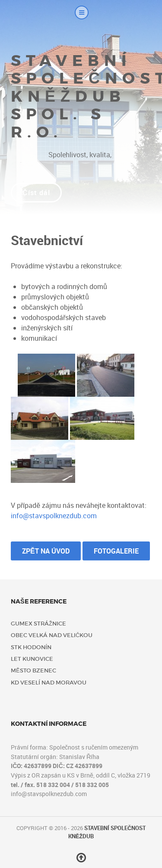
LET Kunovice (32, 659)
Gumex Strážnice (38, 624)
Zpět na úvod (46, 551)
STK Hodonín (31, 647)
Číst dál (36, 193)
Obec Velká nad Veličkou (52, 635)
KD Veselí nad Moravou (49, 683)
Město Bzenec (33, 670)
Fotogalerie (116, 551)
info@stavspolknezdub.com (54, 516)
